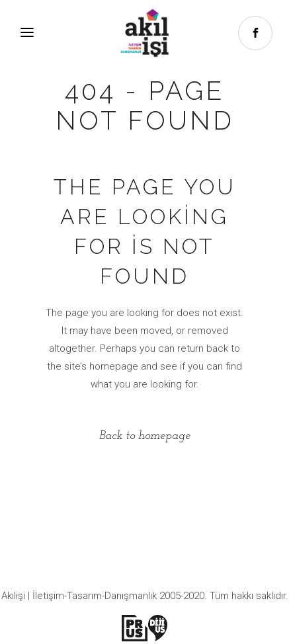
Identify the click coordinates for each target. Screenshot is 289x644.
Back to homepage (145, 436)
